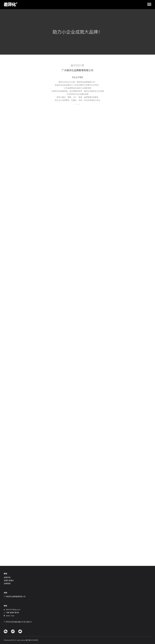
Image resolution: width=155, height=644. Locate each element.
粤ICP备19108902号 (32, 640)
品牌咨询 (7, 577)
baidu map (10, 616)
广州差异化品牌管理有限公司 (15, 597)
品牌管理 (7, 583)
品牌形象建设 (9, 580)
